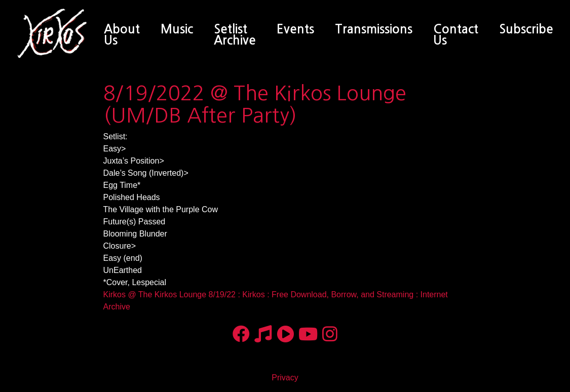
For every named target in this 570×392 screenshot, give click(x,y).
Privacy (285, 378)
